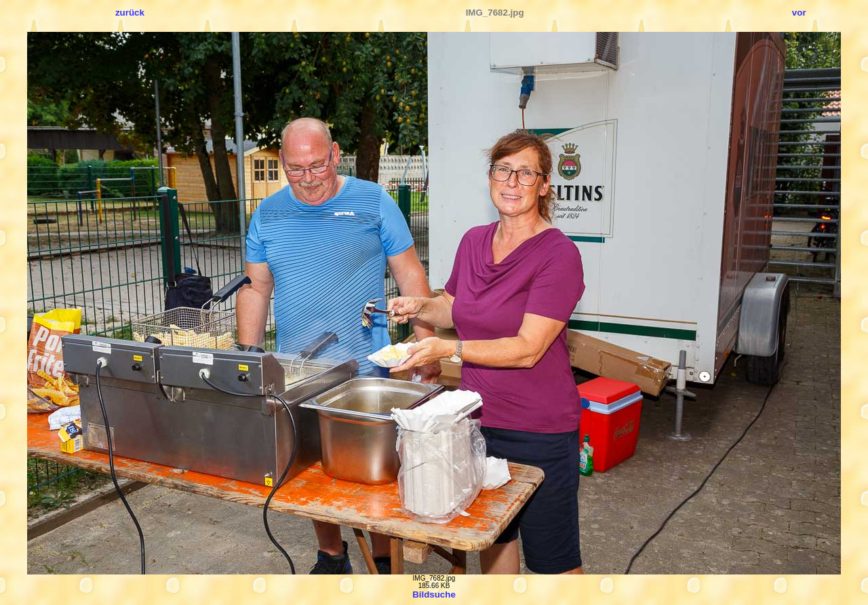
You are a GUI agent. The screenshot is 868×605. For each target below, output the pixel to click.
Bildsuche (434, 594)
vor (799, 13)
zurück (130, 13)
